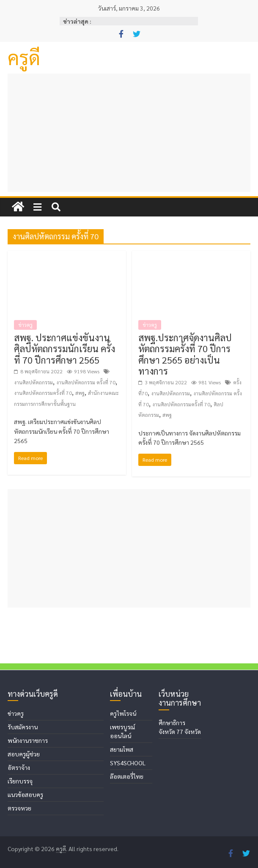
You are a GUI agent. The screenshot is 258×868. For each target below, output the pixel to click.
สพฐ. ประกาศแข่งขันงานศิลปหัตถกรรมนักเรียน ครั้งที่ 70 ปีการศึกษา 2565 (64, 349)
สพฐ (80, 393)
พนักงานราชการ (28, 740)
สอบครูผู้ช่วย (24, 754)
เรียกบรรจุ (20, 781)
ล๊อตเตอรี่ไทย (127, 776)
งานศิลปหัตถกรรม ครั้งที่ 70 (86, 382)
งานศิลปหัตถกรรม (33, 382)
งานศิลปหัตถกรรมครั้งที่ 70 (43, 393)
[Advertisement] (129, 133)
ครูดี (24, 57)
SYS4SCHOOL (128, 763)
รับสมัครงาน (23, 727)
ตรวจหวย (19, 808)
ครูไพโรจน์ (123, 713)
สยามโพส (122, 749)
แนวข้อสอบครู (25, 794)
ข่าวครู (25, 325)
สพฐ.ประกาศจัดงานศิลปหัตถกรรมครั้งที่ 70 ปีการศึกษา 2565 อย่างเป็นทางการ (185, 354)
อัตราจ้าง (19, 767)
